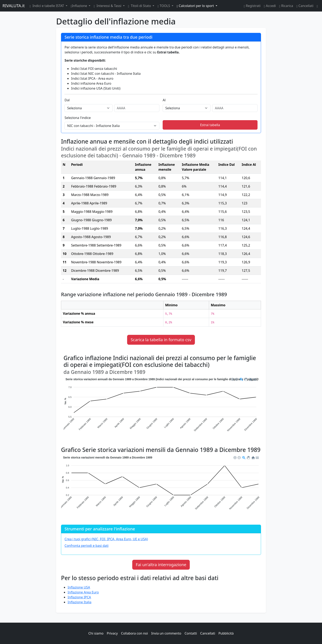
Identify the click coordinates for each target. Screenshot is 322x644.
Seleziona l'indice (78, 118)
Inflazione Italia (79, 602)
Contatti (191, 633)
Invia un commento (166, 633)
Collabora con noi (134, 633)
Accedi (270, 6)
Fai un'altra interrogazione (161, 565)
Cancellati (305, 6)
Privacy (112, 633)
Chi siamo (96, 633)
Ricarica (286, 6)
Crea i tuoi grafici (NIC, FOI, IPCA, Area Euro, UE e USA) (106, 539)
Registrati (252, 6)
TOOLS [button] (164, 6)
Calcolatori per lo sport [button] (196, 6)
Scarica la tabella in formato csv (161, 340)
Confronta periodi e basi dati (86, 546)
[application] (161, 408)
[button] (232, 379)
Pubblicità (226, 633)
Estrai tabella (210, 125)
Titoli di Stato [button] (140, 6)
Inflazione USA (79, 587)
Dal (67, 100)
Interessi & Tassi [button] (108, 6)
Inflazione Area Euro (83, 592)
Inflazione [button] (79, 6)
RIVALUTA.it (14, 6)
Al (164, 100)
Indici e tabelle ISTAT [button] (47, 6)
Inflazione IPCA (79, 597)
